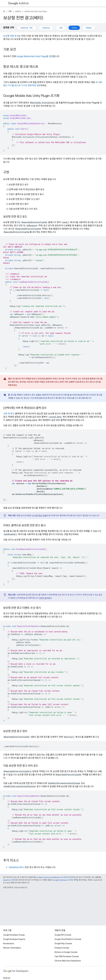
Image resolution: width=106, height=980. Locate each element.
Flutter (89, 28)
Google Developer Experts (14, 939)
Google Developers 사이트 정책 (65, 880)
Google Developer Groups (14, 935)
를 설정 (35, 56)
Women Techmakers (12, 948)
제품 (10, 11)
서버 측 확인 (9, 414)
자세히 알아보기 (45, 598)
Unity (74, 28)
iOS (61, 28)
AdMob (18, 3)
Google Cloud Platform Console (68, 939)
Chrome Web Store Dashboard (68, 961)
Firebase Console (62, 948)
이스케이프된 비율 (39, 516)
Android (27, 28)
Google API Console (63, 935)
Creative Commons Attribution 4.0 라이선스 (53, 877)
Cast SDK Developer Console (67, 956)
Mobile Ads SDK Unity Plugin (36, 11)
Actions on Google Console (66, 952)
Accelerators (9, 943)
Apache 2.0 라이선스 (11, 880)
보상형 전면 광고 (11, 36)
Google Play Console (63, 943)
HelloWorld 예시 (16, 867)
